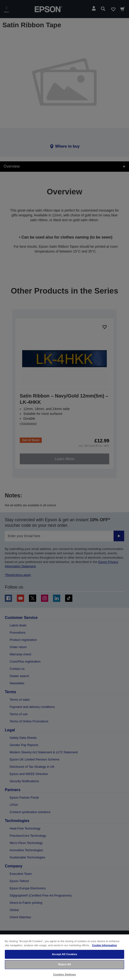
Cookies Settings (64, 974)
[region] (64, 957)
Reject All (64, 964)
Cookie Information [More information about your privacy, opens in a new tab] (104, 945)
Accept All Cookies (64, 954)
